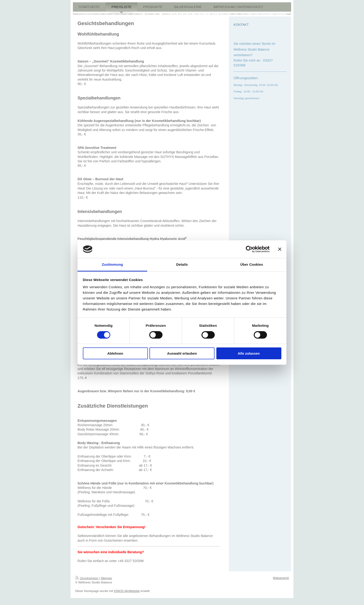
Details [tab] (182, 264)
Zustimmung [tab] (112, 264)
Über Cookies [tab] (252, 264)
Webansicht (281, 578)
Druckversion (87, 578)
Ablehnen (115, 353)
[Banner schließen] (280, 249)
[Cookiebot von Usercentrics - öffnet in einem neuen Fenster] (249, 249)
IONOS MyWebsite (127, 591)
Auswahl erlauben (182, 353)
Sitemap (106, 578)
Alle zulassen (249, 353)
